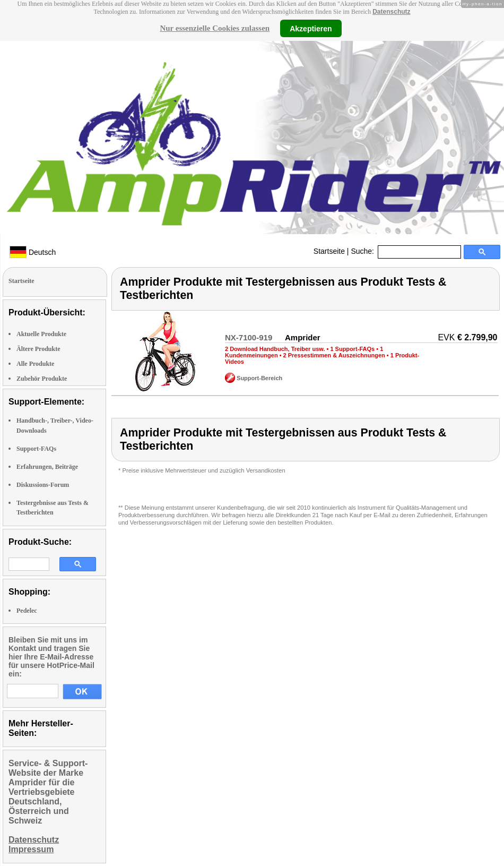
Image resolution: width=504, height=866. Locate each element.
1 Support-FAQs (352, 349)
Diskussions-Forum (43, 485)
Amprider (303, 337)
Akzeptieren (311, 28)
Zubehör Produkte (42, 379)
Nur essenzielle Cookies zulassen (215, 28)
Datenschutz (391, 12)
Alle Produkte (35, 364)
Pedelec (27, 611)
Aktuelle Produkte (41, 334)
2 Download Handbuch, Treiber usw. (275, 349)
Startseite (329, 251)
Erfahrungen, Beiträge (47, 467)
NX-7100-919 (249, 337)
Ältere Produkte (38, 349)
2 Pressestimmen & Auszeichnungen (334, 355)
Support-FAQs (36, 449)
